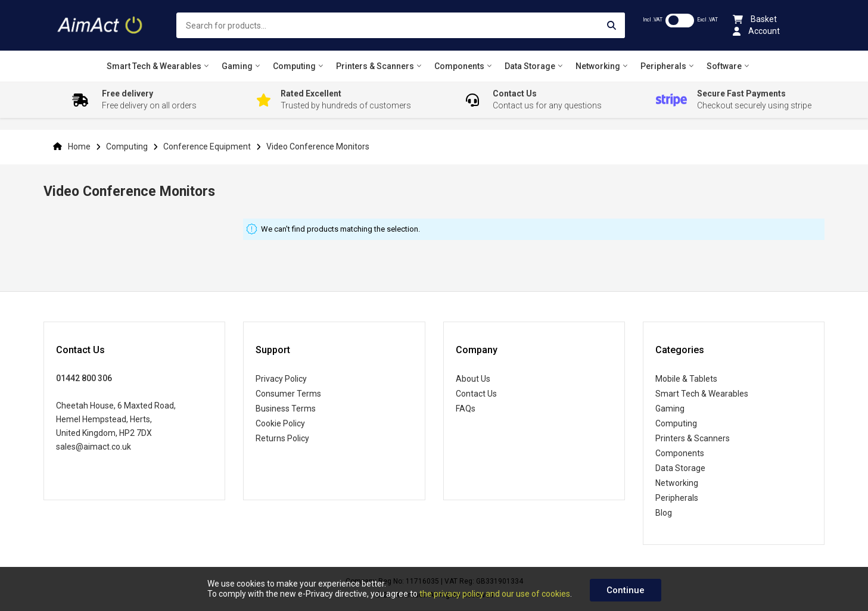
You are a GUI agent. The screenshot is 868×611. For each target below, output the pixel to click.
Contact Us (476, 394)
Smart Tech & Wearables (702, 394)
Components (680, 453)
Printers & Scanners (693, 438)
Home (79, 146)
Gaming (670, 409)
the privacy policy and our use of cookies (495, 594)
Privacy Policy (281, 379)
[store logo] (101, 25)
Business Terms (286, 409)
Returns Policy (282, 438)
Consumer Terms (288, 394)
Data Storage (680, 468)
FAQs (466, 409)
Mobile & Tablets (686, 379)
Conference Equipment (208, 146)
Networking (677, 483)
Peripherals (677, 498)
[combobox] (400, 25)
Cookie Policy (280, 423)
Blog (664, 513)
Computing (128, 146)
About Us (473, 379)
